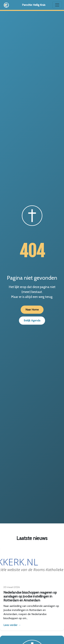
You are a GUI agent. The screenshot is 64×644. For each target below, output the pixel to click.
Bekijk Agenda (32, 320)
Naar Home (32, 310)
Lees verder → (12, 625)
